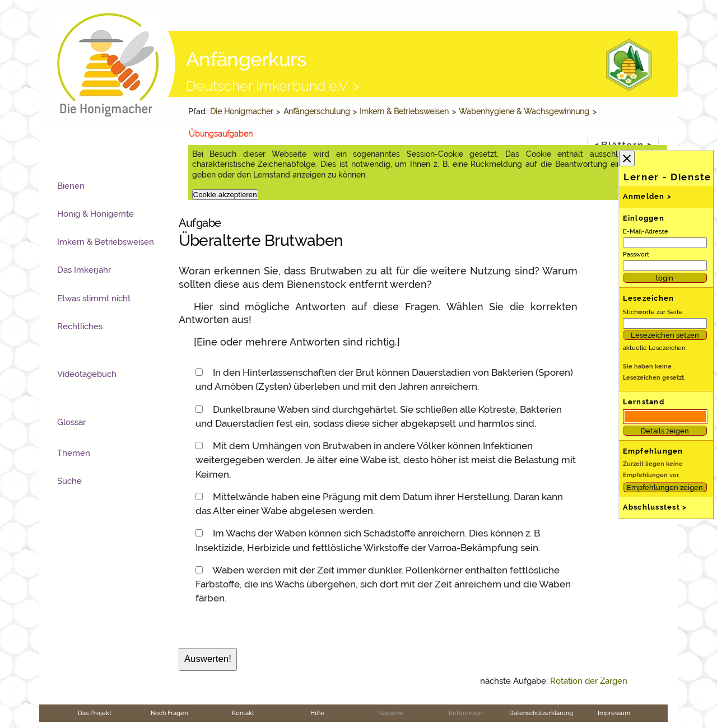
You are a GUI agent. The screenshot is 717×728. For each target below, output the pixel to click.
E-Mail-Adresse (646, 231)
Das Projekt (95, 713)
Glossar (71, 422)
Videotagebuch (87, 374)
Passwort (636, 254)
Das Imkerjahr (84, 270)
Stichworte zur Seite (653, 312)
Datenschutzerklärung (541, 713)
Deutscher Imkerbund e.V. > (273, 86)
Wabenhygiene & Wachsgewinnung (524, 111)
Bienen (71, 186)
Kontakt (243, 713)
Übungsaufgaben (221, 134)
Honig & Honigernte (96, 214)
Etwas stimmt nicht (94, 298)
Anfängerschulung (317, 111)
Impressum (614, 713)
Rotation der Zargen (589, 681)
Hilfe (317, 713)
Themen (74, 453)
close (627, 158)
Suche (69, 481)
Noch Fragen (169, 713)
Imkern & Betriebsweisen (404, 111)
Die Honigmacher (242, 111)
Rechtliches (80, 326)
